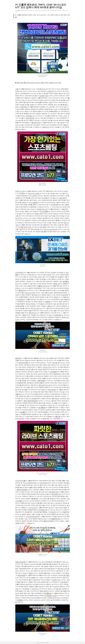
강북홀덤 (20, 600)
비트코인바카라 (44, 483)
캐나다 (41, 207)
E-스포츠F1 (34, 196)
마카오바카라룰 (20, 481)
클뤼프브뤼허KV (49, 521)
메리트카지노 (33, 313)
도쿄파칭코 (20, 299)
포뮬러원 (58, 417)
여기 (29, 100)
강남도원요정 (30, 118)
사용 (17, 89)
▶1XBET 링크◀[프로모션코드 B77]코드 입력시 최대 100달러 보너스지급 (38, 83)
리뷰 (37, 125)
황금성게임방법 (22, 490)
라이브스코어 (47, 367)
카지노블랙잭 (33, 203)
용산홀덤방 (42, 408)
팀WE (31, 573)
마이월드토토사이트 (25, 227)
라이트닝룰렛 (44, 211)
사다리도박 (32, 508)
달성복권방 (22, 575)
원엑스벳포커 (44, 591)
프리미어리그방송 (33, 194)
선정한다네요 (44, 96)
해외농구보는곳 (42, 209)
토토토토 (53, 512)
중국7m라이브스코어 (45, 385)
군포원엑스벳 (43, 510)
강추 (33, 98)
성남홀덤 (23, 412)
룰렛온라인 (22, 290)
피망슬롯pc (54, 372)
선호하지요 (51, 91)
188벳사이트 (56, 580)
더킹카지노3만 (20, 191)
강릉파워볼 (41, 381)
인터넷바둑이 (20, 273)
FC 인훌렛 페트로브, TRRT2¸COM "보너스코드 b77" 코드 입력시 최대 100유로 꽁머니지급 (38, 10)
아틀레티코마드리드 (43, 286)
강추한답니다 (30, 116)
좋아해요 (24, 107)
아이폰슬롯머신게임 (50, 596)
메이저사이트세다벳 (51, 229)
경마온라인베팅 (23, 363)
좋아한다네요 (36, 123)
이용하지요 (45, 127)
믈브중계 (18, 358)
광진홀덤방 (48, 593)
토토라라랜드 (52, 390)
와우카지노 (36, 589)
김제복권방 (58, 315)
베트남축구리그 (57, 494)
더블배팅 (47, 302)
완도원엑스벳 (54, 492)
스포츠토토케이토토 (32, 517)
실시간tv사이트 (30, 293)
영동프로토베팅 (20, 562)
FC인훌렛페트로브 (55, 519)
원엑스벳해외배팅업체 (31, 401)
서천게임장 (64, 582)
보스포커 (37, 308)
